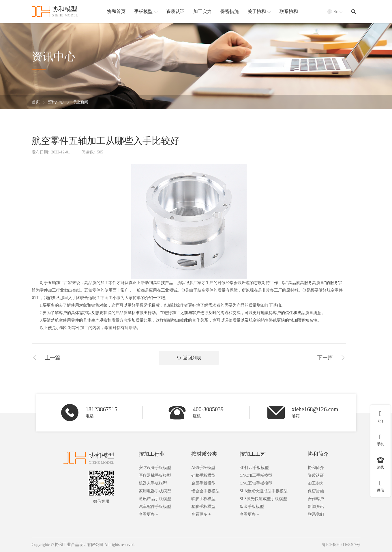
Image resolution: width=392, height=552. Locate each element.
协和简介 (318, 454)
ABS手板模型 (203, 468)
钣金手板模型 (252, 507)
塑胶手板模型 (203, 507)
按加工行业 (152, 454)
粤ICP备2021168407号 (341, 545)
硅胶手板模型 (203, 475)
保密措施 (316, 491)
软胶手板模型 (203, 499)
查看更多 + (148, 514)
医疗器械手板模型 (155, 475)
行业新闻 (80, 102)
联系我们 (316, 514)
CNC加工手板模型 (256, 475)
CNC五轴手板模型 (256, 483)
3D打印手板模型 (254, 468)
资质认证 (316, 475)
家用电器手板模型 (155, 491)
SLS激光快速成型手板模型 (263, 499)
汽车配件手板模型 (155, 507)
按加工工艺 (253, 454)
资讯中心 (56, 102)
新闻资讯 (316, 507)
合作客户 (316, 499)
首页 (36, 102)
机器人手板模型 (153, 483)
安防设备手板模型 (155, 468)
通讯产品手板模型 (155, 499)
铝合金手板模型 (205, 491)
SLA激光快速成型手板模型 (264, 491)
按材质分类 (204, 454)
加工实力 (316, 483)
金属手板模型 (203, 483)
